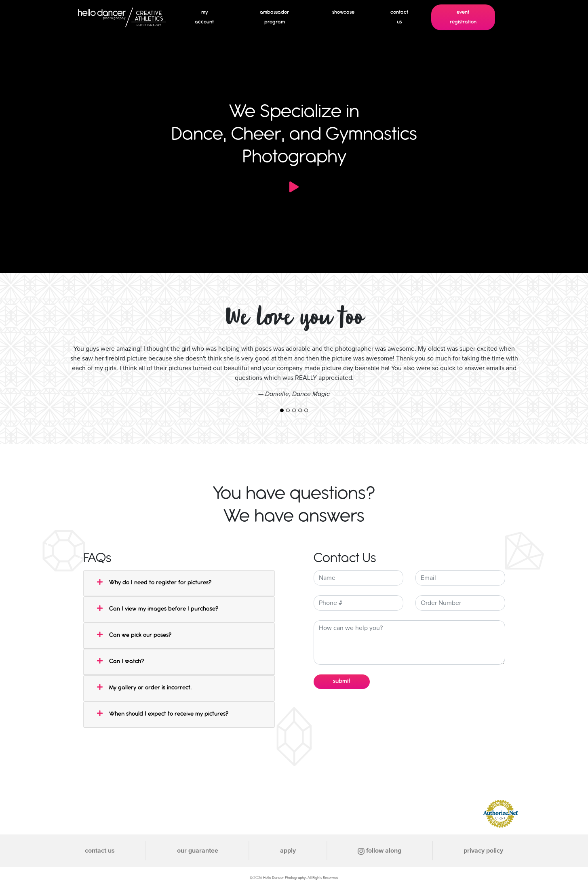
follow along (379, 851)
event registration (463, 17)
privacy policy (483, 851)
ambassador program (274, 17)
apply (288, 851)
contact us (399, 17)
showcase (343, 12)
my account (204, 17)
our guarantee (198, 851)
